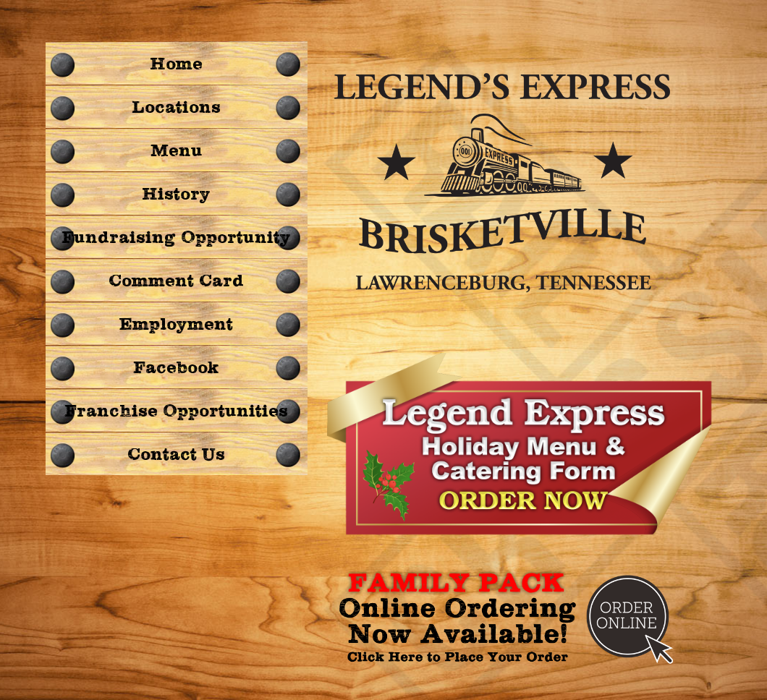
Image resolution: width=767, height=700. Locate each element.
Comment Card (176, 281)
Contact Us (176, 455)
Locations (176, 108)
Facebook (176, 368)
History (176, 195)
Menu (177, 151)
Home (176, 64)
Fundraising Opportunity (176, 238)
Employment (176, 325)
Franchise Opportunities (176, 411)
